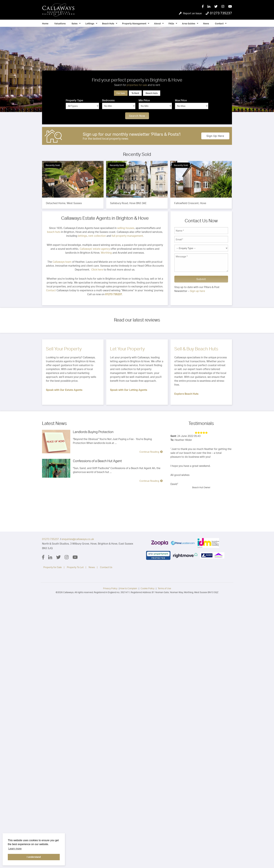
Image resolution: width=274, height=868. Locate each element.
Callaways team (62, 262)
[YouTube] (230, 7)
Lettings (90, 23)
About (157, 23)
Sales (75, 23)
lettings (82, 236)
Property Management (134, 23)
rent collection (97, 236)
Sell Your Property (64, 349)
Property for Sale (53, 567)
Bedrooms (108, 100)
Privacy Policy (110, 588)
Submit (201, 279)
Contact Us (106, 567)
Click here (97, 270)
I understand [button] (34, 857)
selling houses (126, 228)
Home (45, 23)
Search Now (137, 116)
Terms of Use (164, 588)
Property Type (74, 100)
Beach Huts (108, 23)
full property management (127, 236)
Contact (219, 23)
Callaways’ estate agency (95, 249)
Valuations (60, 23)
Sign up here (215, 136)
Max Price (181, 100)
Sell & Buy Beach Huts (196, 349)
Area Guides (189, 23)
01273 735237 (50, 539)
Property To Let (75, 567)
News (206, 23)
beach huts (54, 232)
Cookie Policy (147, 588)
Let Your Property (127, 349)
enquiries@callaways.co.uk (78, 539)
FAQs (171, 23)
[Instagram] (225, 7)
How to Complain (128, 588)
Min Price (144, 100)
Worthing (106, 253)
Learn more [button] (15, 849)
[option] (137, 69)
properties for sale (137, 85)
